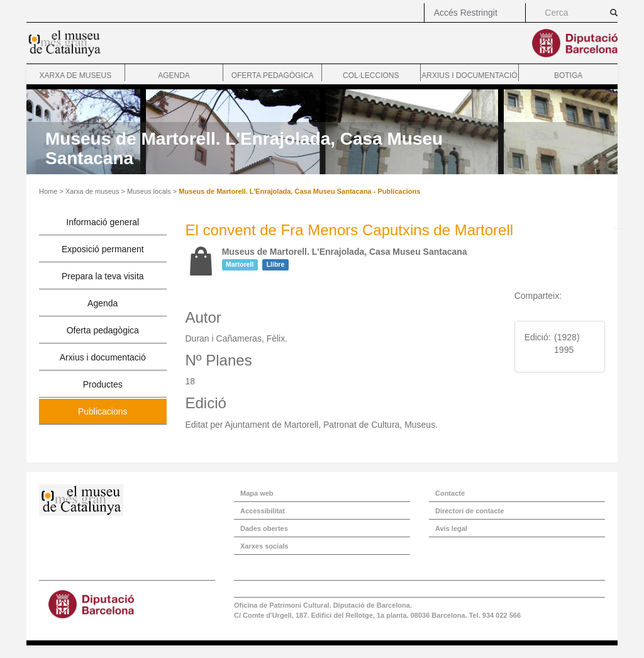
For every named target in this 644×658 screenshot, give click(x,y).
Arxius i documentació (469, 75)
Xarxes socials (264, 546)
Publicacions (103, 411)
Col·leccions (371, 75)
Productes (103, 384)
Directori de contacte (469, 511)
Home (48, 191)
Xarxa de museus (75, 75)
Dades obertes (264, 528)
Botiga (568, 75)
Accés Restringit (466, 13)
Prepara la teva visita (103, 276)
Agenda (174, 75)
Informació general (103, 222)
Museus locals (149, 191)
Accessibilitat (263, 511)
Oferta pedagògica (273, 75)
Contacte (450, 493)
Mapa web (257, 493)
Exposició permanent (103, 249)
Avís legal (451, 528)
